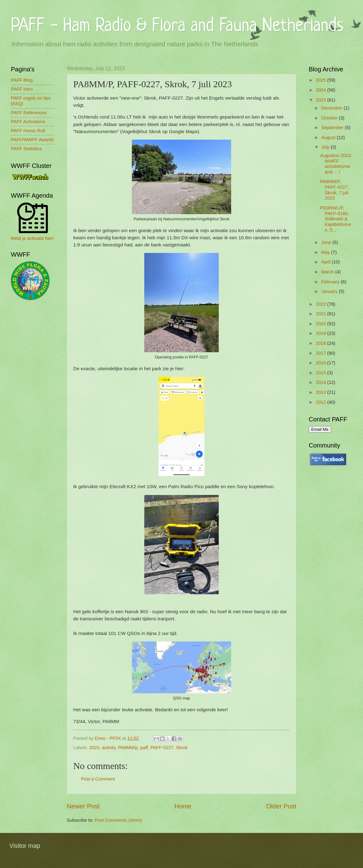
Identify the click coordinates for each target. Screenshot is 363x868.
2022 (322, 304)
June (327, 242)
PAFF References (29, 113)
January (330, 291)
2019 (322, 333)
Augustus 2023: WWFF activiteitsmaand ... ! (336, 164)
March (328, 272)
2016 (322, 363)
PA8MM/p (128, 748)
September (333, 128)
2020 (322, 324)
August (329, 137)
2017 (322, 353)
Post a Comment (98, 779)
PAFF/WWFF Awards (32, 140)
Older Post (281, 806)
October (330, 118)
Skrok (182, 748)
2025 (322, 80)
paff (144, 748)
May (326, 252)
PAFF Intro (22, 89)
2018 (322, 343)
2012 (322, 402)
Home (183, 806)
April (326, 262)
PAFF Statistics (26, 149)
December (332, 108)
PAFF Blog (22, 80)
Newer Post (83, 806)
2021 (322, 314)
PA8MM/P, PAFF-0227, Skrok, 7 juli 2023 (335, 190)
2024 (322, 90)
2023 (94, 748)
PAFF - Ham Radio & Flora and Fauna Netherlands (177, 26)
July (326, 147)
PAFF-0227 (162, 748)
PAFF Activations (28, 122)
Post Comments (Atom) (118, 820)
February (331, 282)
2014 (322, 382)
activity (109, 748)
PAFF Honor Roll (28, 131)
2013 (322, 392)
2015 (322, 373)
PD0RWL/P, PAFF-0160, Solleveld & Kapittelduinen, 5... (336, 219)
